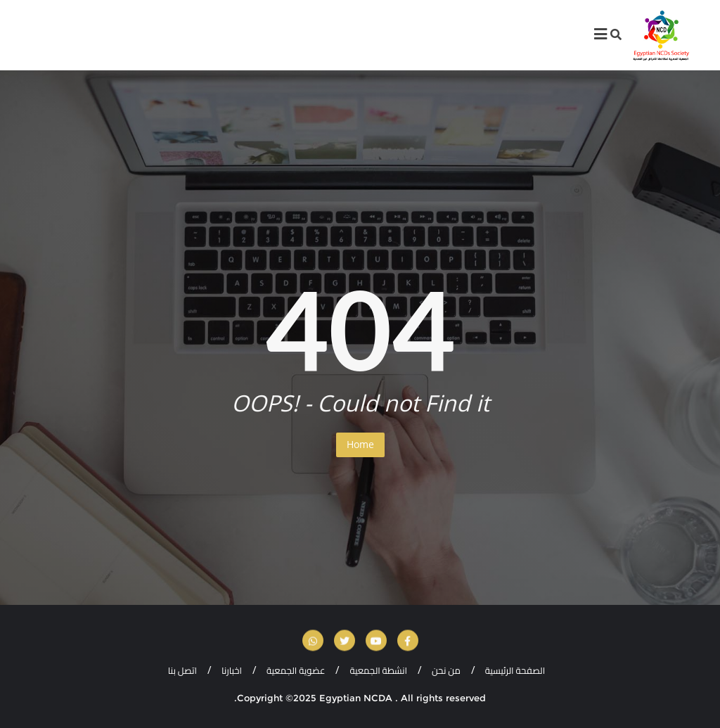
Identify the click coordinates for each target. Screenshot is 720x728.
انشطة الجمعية (378, 670)
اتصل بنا (182, 670)
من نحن (446, 670)
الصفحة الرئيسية (515, 670)
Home (360, 444)
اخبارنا (232, 670)
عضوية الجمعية (296, 670)
